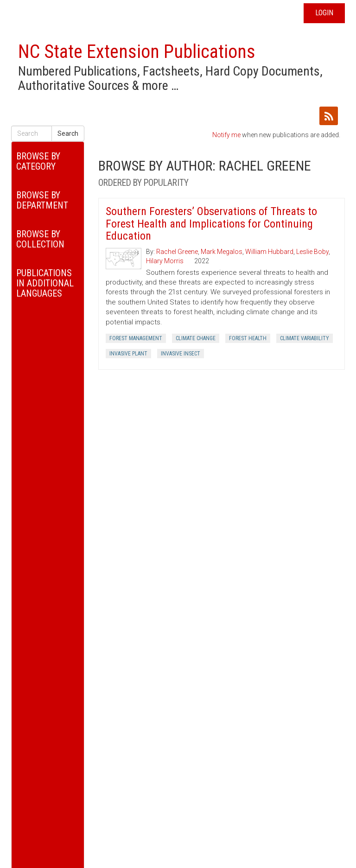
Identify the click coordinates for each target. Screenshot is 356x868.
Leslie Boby (312, 252)
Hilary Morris (165, 261)
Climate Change (196, 338)
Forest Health (248, 338)
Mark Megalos (222, 252)
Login (324, 13)
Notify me (226, 135)
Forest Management (136, 338)
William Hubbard (269, 252)
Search (68, 133)
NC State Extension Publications (137, 52)
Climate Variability (305, 338)
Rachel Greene (177, 252)
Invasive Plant (128, 354)
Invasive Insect (181, 354)
